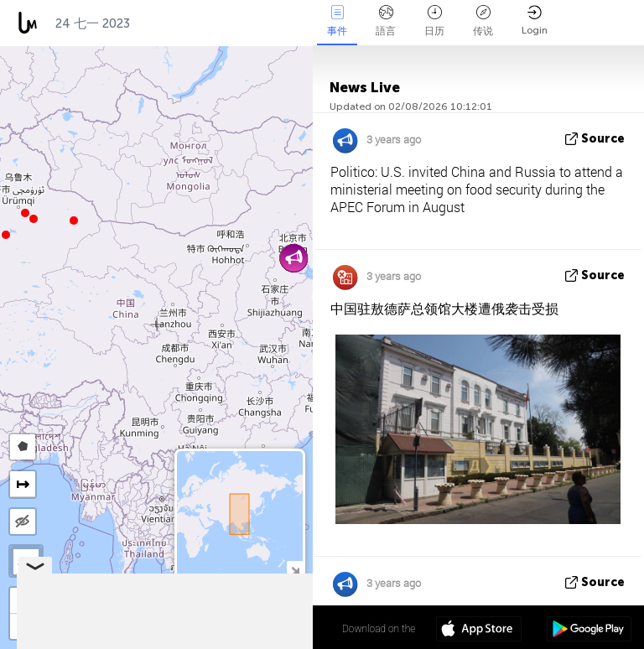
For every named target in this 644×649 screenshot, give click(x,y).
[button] (25, 213)
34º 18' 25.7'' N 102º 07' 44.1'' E (244, 628)
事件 (337, 21)
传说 (483, 21)
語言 (386, 21)
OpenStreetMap (217, 641)
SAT (26, 562)
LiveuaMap (156, 641)
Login (535, 21)
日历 (434, 21)
